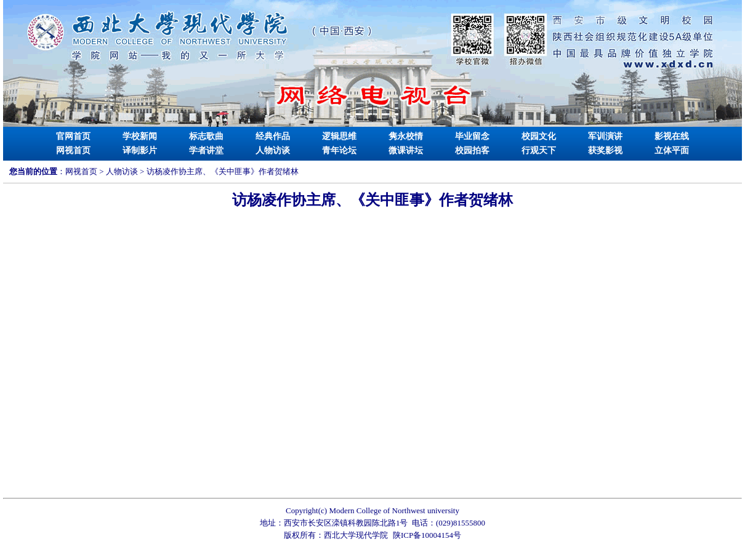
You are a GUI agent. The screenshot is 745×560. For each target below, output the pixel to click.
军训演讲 (605, 136)
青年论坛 (339, 150)
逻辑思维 (339, 136)
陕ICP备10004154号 (427, 535)
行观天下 (539, 150)
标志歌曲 (206, 136)
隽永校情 (406, 136)
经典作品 (273, 136)
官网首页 (73, 136)
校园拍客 (472, 150)
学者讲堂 (206, 150)
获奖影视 (605, 150)
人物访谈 (273, 150)
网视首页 (73, 150)
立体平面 (672, 150)
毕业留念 (472, 136)
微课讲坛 (406, 150)
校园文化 (539, 136)
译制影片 (140, 150)
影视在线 (672, 136)
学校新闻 (140, 136)
